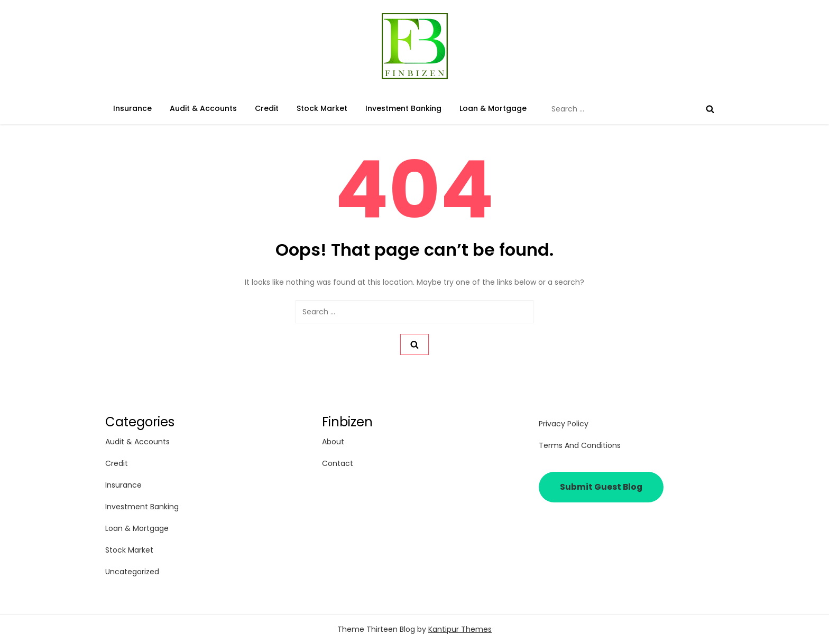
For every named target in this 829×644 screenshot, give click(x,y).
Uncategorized (132, 572)
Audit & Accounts (203, 108)
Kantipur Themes (460, 629)
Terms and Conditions (580, 445)
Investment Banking (403, 108)
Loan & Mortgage (493, 108)
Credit (267, 108)
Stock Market (322, 108)
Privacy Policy (564, 424)
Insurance (132, 108)
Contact (338, 463)
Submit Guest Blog (601, 487)
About (333, 442)
